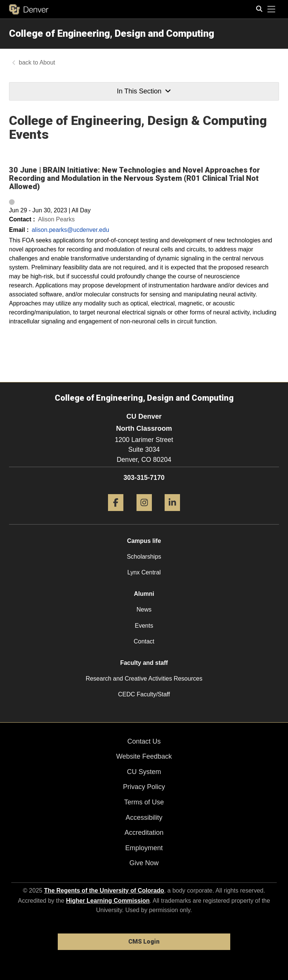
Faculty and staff (144, 663)
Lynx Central (144, 572)
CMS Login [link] (144, 942)
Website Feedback (144, 756)
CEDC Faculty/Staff (144, 694)
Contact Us (144, 741)
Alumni (144, 594)
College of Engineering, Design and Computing (112, 33)
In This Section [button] (144, 91)
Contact (144, 641)
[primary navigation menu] (271, 9)
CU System (144, 772)
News (144, 609)
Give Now (144, 863)
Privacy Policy (144, 787)
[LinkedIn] (172, 514)
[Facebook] (116, 514)
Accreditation (144, 833)
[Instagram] (144, 514)
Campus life (144, 541)
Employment (144, 848)
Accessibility (144, 818)
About (47, 62)
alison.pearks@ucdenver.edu (70, 230)
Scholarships (144, 557)
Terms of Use (144, 802)
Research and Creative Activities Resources (144, 679)
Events (144, 626)
